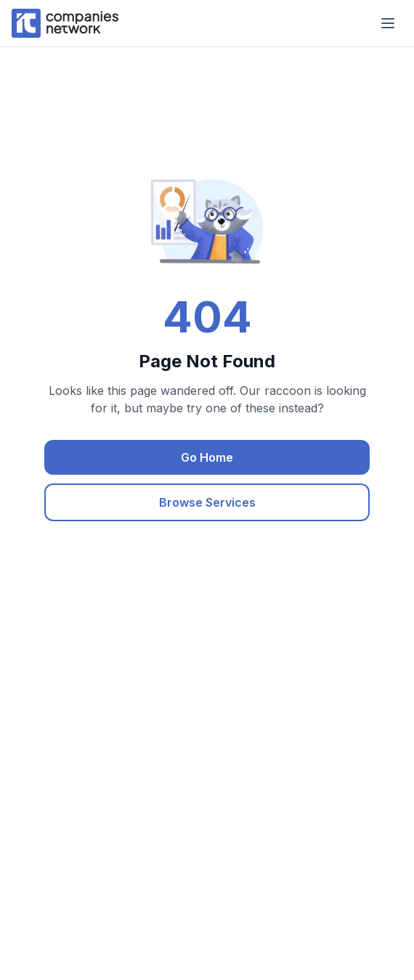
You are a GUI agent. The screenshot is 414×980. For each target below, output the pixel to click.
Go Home (207, 457)
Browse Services (207, 502)
